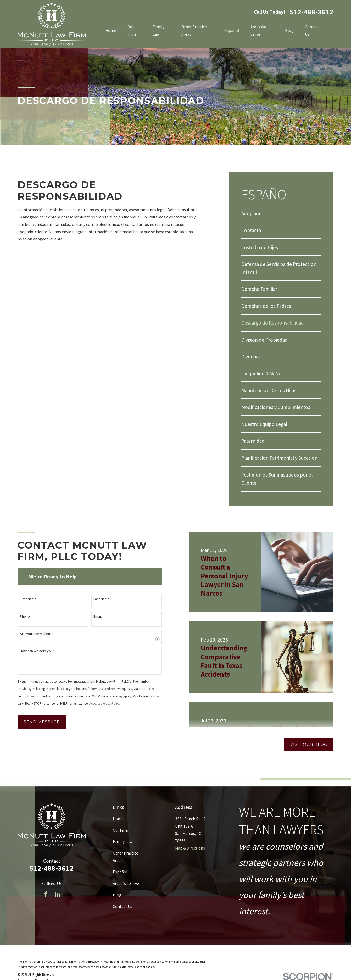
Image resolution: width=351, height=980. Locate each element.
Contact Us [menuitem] (312, 31)
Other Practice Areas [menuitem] (194, 31)
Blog (117, 895)
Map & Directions (190, 848)
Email (94, 617)
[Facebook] (46, 894)
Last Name (98, 599)
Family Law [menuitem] (158, 31)
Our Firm (121, 830)
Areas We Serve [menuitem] (258, 31)
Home (118, 819)
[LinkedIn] (58, 894)
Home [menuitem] (111, 31)
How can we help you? (34, 651)
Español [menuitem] (232, 31)
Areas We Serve (126, 883)
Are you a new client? (33, 634)
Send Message (38, 722)
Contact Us (122, 907)
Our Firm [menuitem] (132, 31)
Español (120, 872)
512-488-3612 (311, 12)
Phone (21, 617)
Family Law (123, 842)
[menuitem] (281, 213)
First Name (25, 599)
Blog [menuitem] (289, 31)
